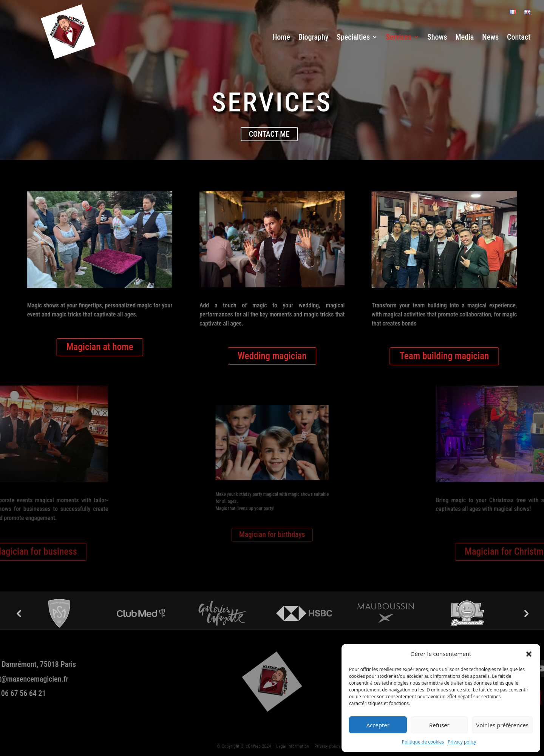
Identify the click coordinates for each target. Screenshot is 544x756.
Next (525, 613)
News (490, 38)
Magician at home (66, 347)
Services (399, 38)
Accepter (378, 725)
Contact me (269, 134)
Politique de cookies (423, 742)
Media (464, 38)
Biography (314, 38)
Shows (437, 38)
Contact (519, 38)
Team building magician (478, 356)
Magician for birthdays (272, 515)
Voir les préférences (502, 725)
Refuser (439, 725)
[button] (529, 654)
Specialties (353, 38)
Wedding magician (272, 347)
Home (281, 38)
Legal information (288, 746)
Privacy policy (462, 742)
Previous (19, 613)
